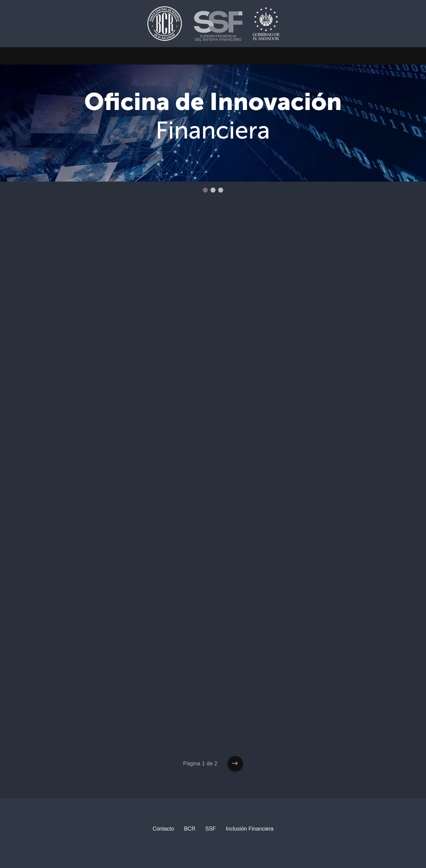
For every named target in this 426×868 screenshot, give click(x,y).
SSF (211, 829)
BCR (190, 829)
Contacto (163, 829)
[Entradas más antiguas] (235, 764)
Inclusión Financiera (250, 829)
